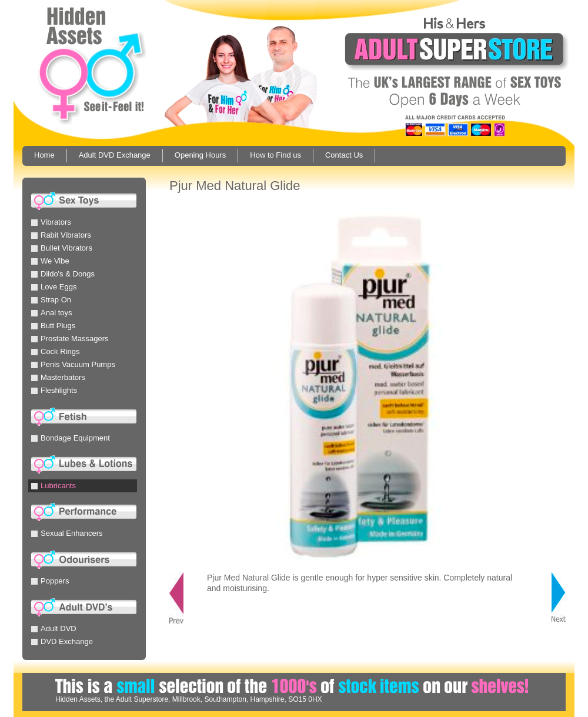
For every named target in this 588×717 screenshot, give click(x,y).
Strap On (51, 300)
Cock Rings (55, 351)
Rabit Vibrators (61, 235)
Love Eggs (54, 287)
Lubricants (54, 486)
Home (44, 155)
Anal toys (51, 313)
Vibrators (51, 222)
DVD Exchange (62, 641)
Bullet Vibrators (62, 248)
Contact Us (344, 155)
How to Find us (275, 155)
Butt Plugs (53, 326)
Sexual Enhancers (67, 533)
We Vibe (50, 261)
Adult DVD (54, 628)
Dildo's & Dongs (63, 274)
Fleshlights (54, 390)
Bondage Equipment (71, 438)
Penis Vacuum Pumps (73, 364)
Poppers (50, 581)
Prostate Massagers (70, 339)
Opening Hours (200, 155)
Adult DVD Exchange (115, 155)
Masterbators (58, 377)
